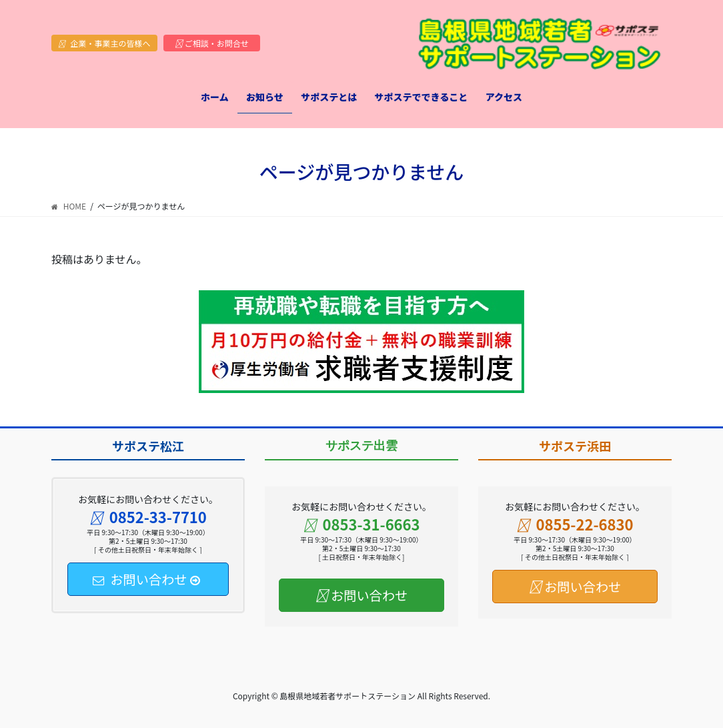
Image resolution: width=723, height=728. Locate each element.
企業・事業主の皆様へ (104, 43)
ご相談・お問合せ (212, 43)
